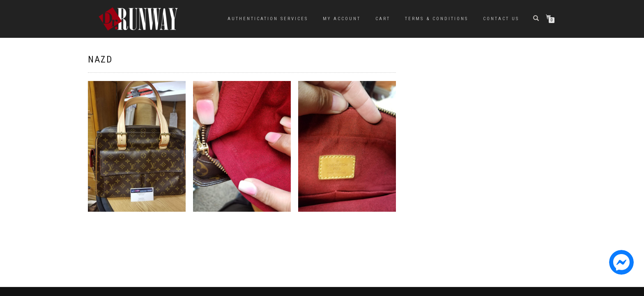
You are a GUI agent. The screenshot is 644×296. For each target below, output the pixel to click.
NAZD (100, 59)
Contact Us (501, 19)
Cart (383, 19)
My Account (342, 19)
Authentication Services (268, 19)
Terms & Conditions (437, 19)
